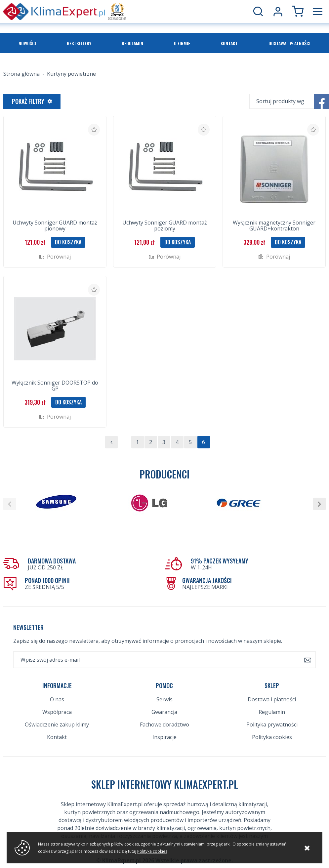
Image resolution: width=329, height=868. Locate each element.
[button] (10, 504)
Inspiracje (164, 737)
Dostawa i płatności (289, 43)
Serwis (164, 699)
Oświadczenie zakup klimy (57, 724)
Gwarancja (164, 712)
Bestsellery (79, 43)
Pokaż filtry (28, 101)
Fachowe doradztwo (164, 724)
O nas (57, 699)
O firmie (182, 43)
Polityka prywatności (272, 724)
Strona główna (21, 74)
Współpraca (57, 712)
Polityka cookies (272, 737)
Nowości (27, 43)
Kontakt (229, 43)
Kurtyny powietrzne (71, 74)
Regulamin (132, 43)
